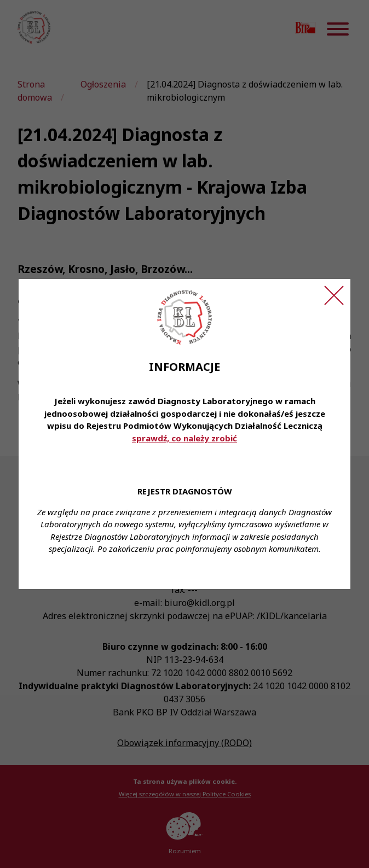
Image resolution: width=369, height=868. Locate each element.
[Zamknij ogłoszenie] (334, 295)
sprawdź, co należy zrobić (184, 438)
